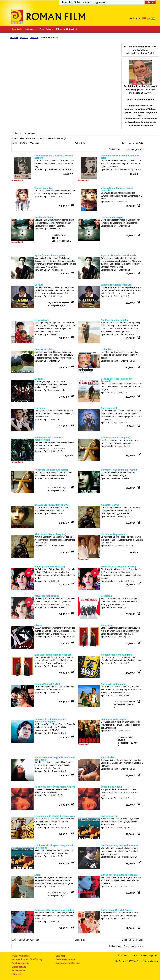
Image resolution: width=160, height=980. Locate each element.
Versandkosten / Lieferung (27, 959)
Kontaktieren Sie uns (68, 963)
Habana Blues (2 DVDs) (47, 684)
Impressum (18, 970)
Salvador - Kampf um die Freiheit (119, 470)
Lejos (37, 875)
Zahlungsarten (20, 963)
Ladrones (40, 408)
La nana (39, 285)
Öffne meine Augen (111, 787)
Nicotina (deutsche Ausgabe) (117, 655)
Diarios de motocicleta (113, 684)
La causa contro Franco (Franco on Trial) (120, 157)
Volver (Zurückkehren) (47, 596)
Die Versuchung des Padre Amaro (119, 845)
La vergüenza (42, 320)
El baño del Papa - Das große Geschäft (117, 380)
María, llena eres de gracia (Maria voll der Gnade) (55, 759)
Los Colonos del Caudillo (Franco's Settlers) (54, 157)
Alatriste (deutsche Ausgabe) (50, 534)
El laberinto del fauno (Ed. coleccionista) (49, 439)
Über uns (17, 974)
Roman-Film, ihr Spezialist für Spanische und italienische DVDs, (48, 17)
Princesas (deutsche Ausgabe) (51, 470)
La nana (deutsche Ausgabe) (117, 285)
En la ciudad (108, 757)
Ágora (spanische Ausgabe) (50, 255)
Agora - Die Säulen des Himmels (119, 255)
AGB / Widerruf (20, 956)
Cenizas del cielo (44, 349)
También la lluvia (44, 217)
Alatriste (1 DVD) (110, 505)
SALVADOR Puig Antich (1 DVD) (52, 505)
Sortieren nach (116, 149)
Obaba (38, 625)
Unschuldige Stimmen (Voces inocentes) (117, 189)
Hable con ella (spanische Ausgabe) (54, 910)
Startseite (14, 38)
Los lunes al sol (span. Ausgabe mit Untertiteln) (54, 847)
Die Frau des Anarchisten (115, 320)
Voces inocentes (43, 188)
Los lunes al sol (110, 816)
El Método (106, 596)
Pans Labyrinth (109, 408)
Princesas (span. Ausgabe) (116, 438)
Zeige (125, 143)
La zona (39, 379)
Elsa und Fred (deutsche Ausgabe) (53, 655)
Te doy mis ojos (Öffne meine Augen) (55, 787)
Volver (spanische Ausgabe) (50, 567)
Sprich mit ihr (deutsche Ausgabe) (120, 875)
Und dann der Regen (112, 217)
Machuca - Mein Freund (114, 719)
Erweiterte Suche (66, 959)
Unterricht (34, 38)
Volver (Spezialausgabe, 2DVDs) (118, 567)
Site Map (61, 956)
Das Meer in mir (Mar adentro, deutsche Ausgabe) (51, 720)
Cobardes (106, 349)
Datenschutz (19, 967)
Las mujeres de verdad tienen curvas (55, 816)
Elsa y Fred (107, 625)
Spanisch (24, 38)
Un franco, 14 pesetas (113, 534)
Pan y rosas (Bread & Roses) (117, 910)
